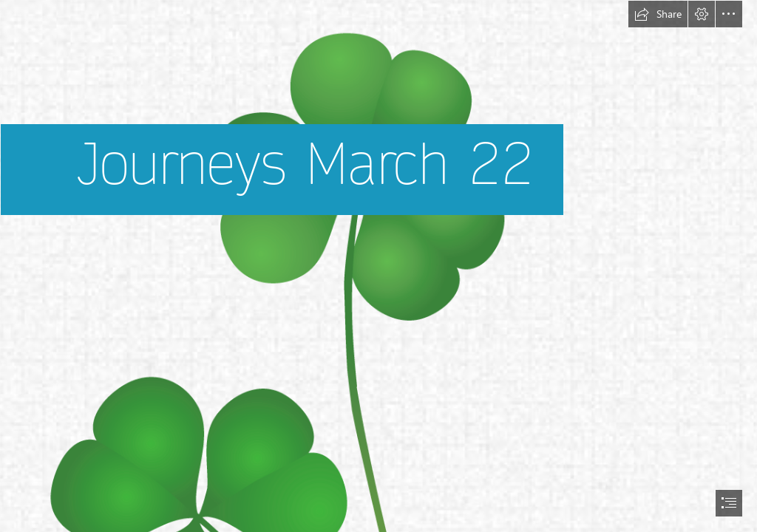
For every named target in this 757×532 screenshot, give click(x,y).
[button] (658, 14)
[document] (378, 266)
